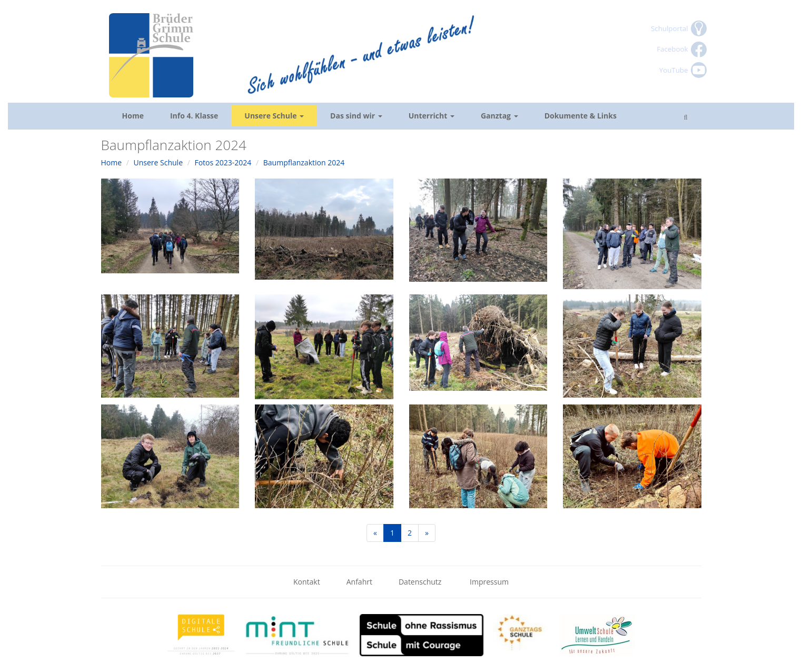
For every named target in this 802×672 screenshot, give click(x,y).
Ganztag (499, 116)
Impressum (489, 582)
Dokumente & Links (581, 116)
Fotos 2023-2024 (223, 162)
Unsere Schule (274, 116)
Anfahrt (359, 582)
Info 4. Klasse (194, 116)
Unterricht (432, 116)
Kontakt (307, 582)
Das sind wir (356, 116)
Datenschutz (421, 582)
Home (133, 116)
